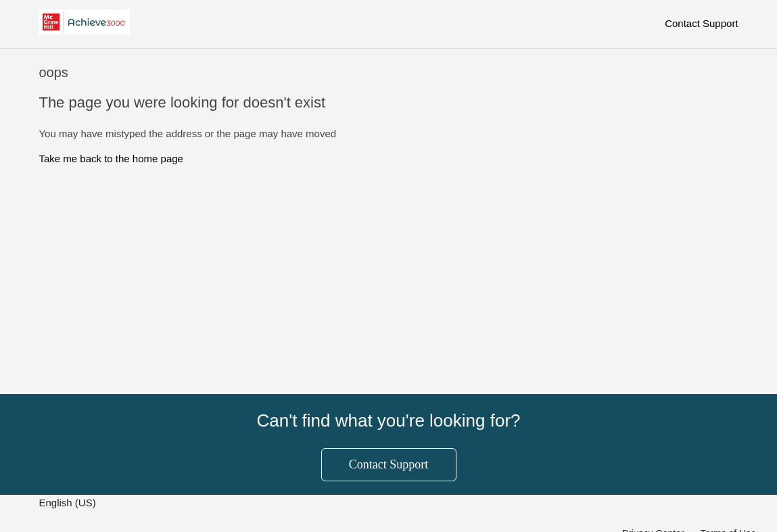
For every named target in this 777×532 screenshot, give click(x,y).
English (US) (68, 503)
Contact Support (701, 23)
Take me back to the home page (111, 159)
